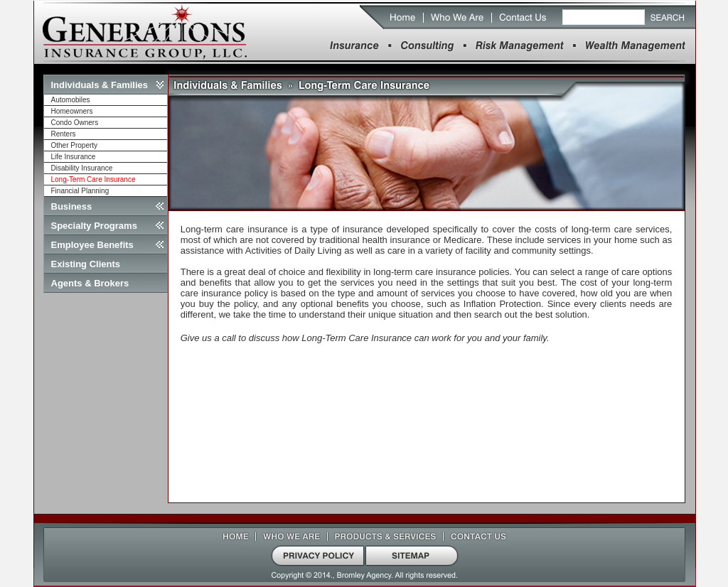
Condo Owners (75, 123)
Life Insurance (74, 157)
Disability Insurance (82, 168)
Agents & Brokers (90, 283)
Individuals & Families (100, 85)
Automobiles (71, 100)
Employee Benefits (92, 245)
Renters (64, 134)
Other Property (75, 145)
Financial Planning (80, 191)
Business (72, 206)
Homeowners (72, 111)
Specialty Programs (94, 226)
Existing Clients (86, 264)
